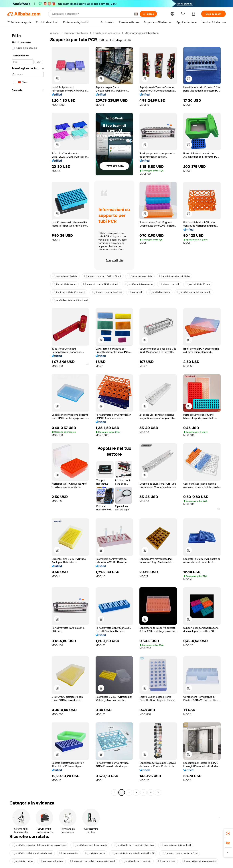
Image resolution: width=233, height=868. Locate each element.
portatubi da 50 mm (198, 284)
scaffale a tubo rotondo (139, 284)
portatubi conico (22, 861)
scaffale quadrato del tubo (174, 276)
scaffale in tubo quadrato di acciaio (134, 845)
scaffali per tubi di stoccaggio (194, 292)
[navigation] (28, 413)
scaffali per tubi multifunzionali (70, 300)
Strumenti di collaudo (76, 33)
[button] (136, 14)
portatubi (135, 292)
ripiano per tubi (169, 284)
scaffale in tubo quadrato (137, 861)
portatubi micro (95, 853)
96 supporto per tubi (140, 276)
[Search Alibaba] (91, 14)
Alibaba (54, 33)
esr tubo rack (167, 861)
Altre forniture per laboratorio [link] (142, 33)
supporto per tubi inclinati (176, 845)
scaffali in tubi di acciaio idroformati (32, 853)
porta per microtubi (51, 861)
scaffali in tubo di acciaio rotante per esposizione (39, 845)
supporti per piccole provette (199, 861)
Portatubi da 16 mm (64, 284)
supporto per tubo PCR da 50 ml (102, 276)
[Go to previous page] (114, 792)
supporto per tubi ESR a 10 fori (101, 284)
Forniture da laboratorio (107, 33)
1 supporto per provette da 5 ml (180, 853)
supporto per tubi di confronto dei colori (93, 861)
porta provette (69, 853)
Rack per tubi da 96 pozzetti (69, 292)
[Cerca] (148, 14)
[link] (228, 833)
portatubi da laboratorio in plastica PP (133, 853)
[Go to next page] (158, 792)
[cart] (183, 14)
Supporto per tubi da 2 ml (107, 292)
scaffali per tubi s (159, 292)
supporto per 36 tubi (65, 276)
